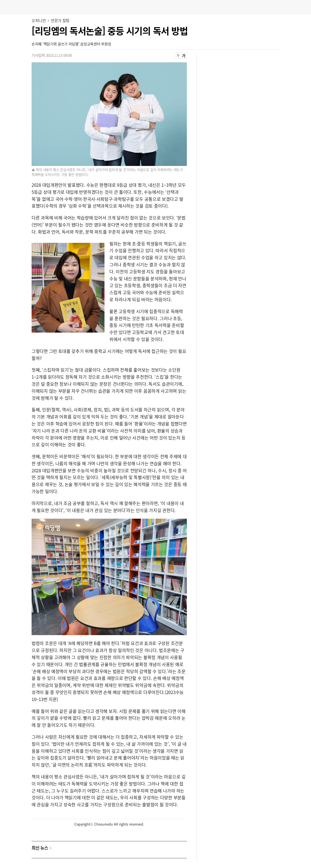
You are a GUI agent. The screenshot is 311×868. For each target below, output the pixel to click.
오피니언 (39, 20)
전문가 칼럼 (60, 20)
